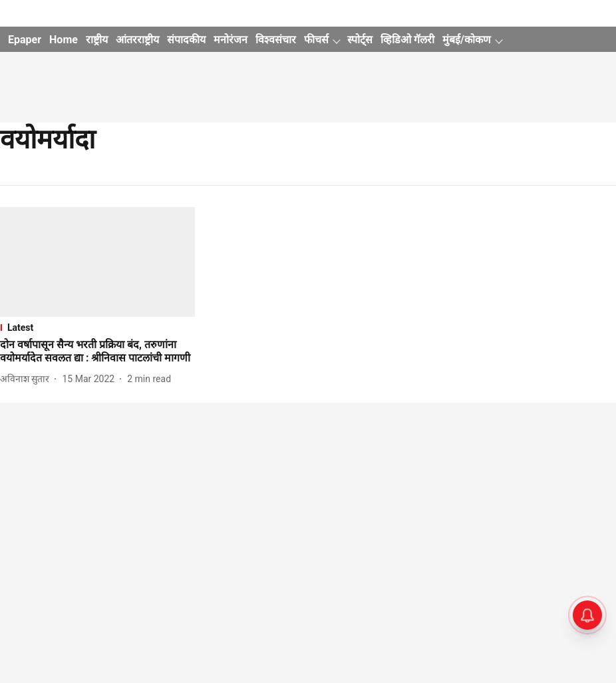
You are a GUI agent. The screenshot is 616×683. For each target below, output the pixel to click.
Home (64, 40)
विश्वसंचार (276, 40)
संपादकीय (186, 40)
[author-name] (27, 379)
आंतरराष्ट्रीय (137, 40)
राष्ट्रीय (97, 40)
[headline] (97, 352)
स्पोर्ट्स (360, 40)
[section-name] (97, 328)
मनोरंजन (231, 40)
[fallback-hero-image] (97, 262)
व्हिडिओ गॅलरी (407, 40)
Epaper (25, 40)
